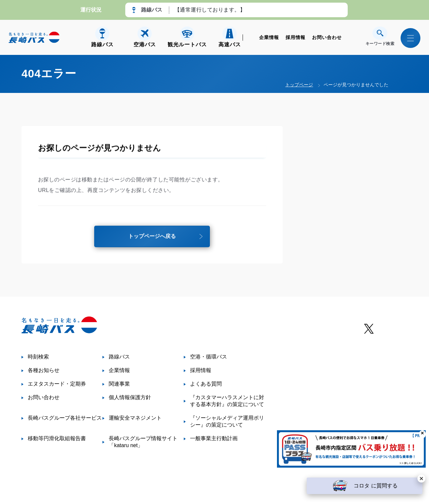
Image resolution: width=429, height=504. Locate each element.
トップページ (299, 85)
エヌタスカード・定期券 (57, 384)
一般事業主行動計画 (214, 438)
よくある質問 (206, 384)
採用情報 (295, 37)
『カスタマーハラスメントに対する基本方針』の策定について (227, 401)
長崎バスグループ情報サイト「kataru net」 (143, 442)
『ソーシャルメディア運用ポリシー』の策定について (227, 421)
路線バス (119, 357)
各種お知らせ (44, 370)
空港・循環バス (209, 357)
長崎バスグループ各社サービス (65, 418)
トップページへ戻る (152, 238)
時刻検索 (38, 357)
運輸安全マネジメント (135, 418)
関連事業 (119, 384)
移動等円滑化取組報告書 (57, 438)
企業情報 (269, 37)
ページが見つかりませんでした (356, 85)
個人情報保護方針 (130, 397)
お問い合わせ (327, 37)
